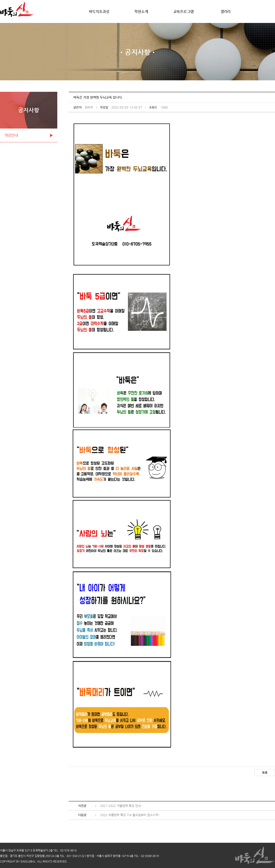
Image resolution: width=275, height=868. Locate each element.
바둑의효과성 (99, 12)
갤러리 (225, 12)
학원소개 (141, 12)
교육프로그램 (183, 12)
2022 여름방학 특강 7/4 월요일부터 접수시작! (130, 815)
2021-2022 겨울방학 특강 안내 (120, 806)
